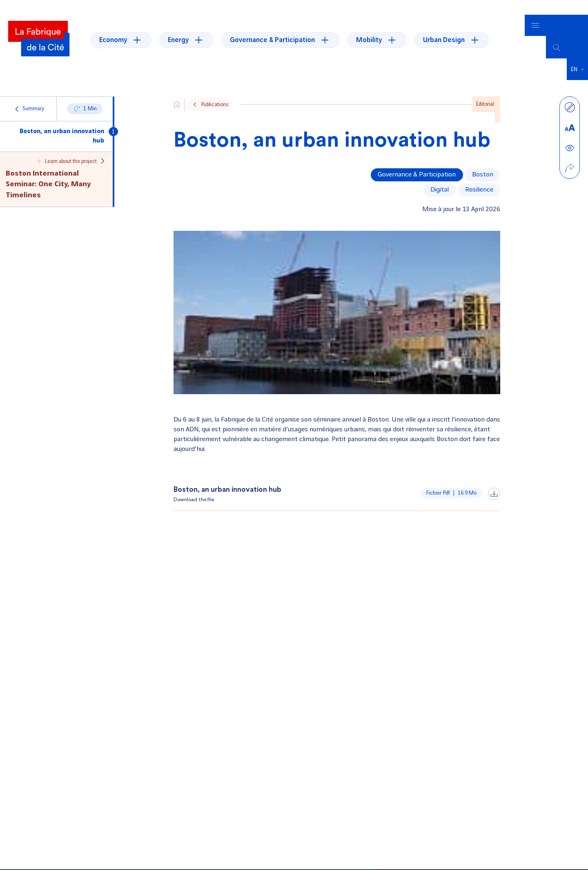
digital (440, 175)
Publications (215, 89)
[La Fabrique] (39, 32)
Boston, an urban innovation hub (62, 121)
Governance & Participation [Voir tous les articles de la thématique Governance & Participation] (417, 159)
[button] (577, 54)
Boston (483, 159)
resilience (479, 175)
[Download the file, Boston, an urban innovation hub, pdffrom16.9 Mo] (337, 479)
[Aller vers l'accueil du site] (177, 89)
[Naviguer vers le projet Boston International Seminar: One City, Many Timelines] (56, 164)
